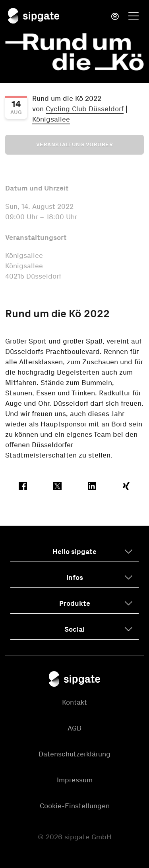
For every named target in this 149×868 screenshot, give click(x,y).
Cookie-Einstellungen (75, 806)
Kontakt (74, 702)
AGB (74, 728)
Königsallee (51, 119)
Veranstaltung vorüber (75, 144)
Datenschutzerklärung (74, 754)
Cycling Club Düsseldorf (85, 109)
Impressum (75, 780)
